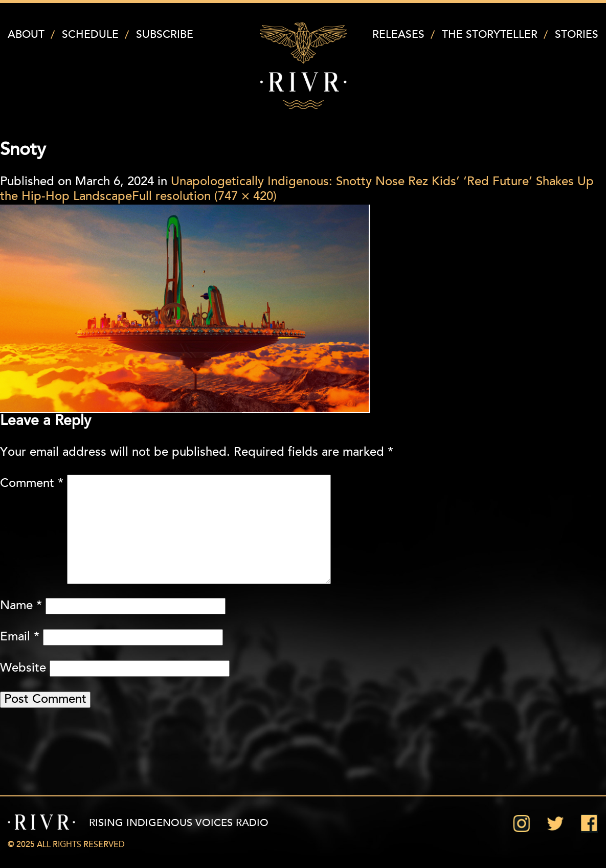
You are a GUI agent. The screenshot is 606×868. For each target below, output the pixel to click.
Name (21, 606)
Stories (577, 35)
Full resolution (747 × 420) (204, 197)
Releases (398, 35)
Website (23, 669)
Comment (32, 484)
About (26, 35)
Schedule (90, 35)
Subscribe (165, 35)
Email (20, 637)
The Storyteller (490, 35)
